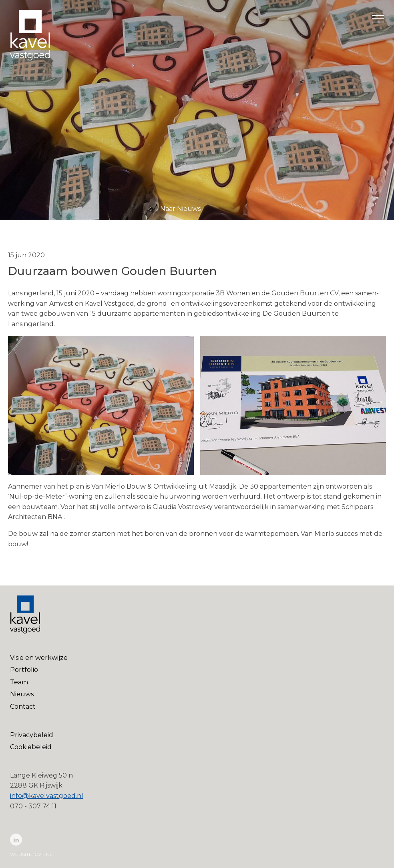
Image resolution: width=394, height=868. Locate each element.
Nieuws (22, 694)
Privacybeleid (32, 735)
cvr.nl (43, 854)
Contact (23, 707)
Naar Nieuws (180, 209)
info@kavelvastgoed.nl (47, 796)
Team (19, 682)
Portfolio (24, 670)
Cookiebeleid (31, 747)
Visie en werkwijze (39, 658)
